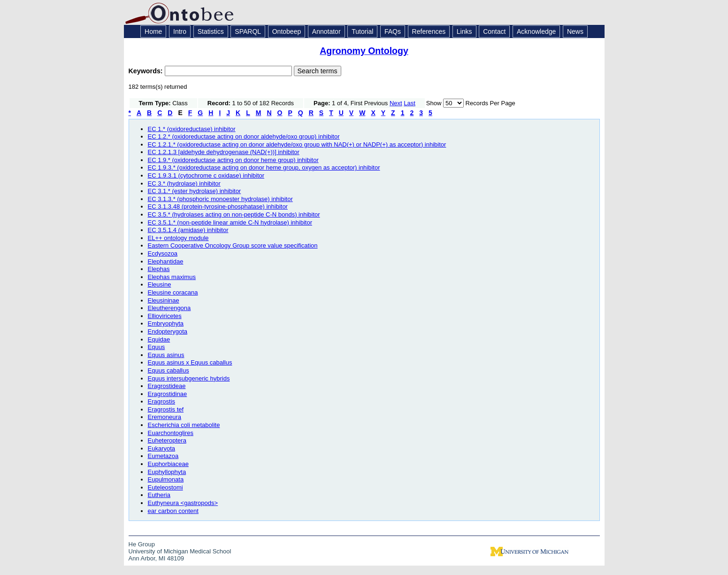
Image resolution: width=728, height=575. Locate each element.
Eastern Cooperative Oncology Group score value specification (233, 245)
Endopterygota (168, 331)
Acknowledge (536, 31)
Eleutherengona (169, 308)
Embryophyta (166, 323)
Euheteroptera (167, 440)
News (575, 31)
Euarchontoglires (171, 433)
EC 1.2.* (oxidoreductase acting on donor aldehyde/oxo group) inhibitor (244, 136)
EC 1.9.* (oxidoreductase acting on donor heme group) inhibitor (233, 160)
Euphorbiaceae (168, 464)
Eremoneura (165, 417)
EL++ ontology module (178, 238)
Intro (180, 31)
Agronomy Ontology (364, 51)
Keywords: (147, 71)
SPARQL (248, 31)
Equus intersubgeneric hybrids (189, 378)
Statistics (211, 31)
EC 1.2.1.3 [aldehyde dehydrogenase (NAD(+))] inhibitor (224, 152)
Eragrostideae (167, 386)
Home (153, 31)
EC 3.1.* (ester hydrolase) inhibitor (195, 191)
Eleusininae (164, 300)
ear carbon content (173, 511)
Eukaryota (162, 448)
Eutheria (159, 495)
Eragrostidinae (168, 394)
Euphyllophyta (167, 472)
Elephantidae (166, 261)
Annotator (326, 31)
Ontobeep (287, 31)
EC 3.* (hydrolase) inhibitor (184, 183)
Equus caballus (169, 370)
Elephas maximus (172, 277)
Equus (157, 347)
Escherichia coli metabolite (184, 425)
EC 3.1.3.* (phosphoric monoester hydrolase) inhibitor (220, 199)
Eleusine (160, 284)
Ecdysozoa (163, 253)
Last (410, 103)
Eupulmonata (166, 479)
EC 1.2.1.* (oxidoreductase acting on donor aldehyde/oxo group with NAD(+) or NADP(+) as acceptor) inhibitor (297, 144)
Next (396, 103)
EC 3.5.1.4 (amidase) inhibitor (188, 230)
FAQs (393, 31)
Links (464, 31)
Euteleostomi (165, 487)
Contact (494, 31)
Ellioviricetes (165, 316)
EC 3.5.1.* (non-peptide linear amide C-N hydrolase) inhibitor (230, 222)
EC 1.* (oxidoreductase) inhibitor (192, 129)
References (429, 31)
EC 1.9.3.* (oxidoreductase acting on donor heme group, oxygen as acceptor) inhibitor (264, 167)
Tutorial (362, 31)
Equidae (159, 339)
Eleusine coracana (173, 292)
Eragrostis (162, 401)
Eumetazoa (163, 456)
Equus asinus (166, 355)
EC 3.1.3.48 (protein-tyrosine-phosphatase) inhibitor (218, 206)
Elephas (159, 269)
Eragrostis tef (166, 409)
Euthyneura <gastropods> (183, 503)
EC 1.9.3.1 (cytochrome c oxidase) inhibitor (206, 175)
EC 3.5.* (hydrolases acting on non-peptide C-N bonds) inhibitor (234, 214)
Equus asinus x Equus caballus (190, 362)
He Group (142, 544)
